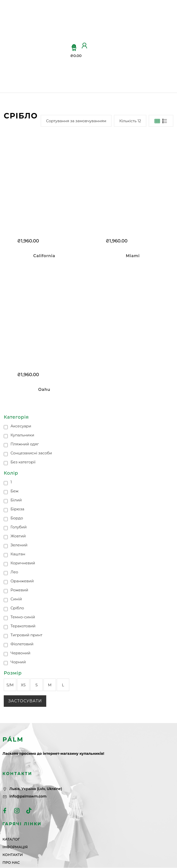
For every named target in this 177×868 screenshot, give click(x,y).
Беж (14, 491)
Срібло (17, 608)
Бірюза (17, 509)
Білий (16, 500)
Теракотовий (23, 626)
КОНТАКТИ (59, 61)
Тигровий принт (26, 635)
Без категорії (23, 462)
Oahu (44, 390)
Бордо (17, 518)
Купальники (22, 435)
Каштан (18, 554)
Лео (14, 572)
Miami (133, 256)
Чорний (18, 662)
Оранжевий (22, 581)
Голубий (19, 527)
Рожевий (19, 590)
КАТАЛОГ (57, 27)
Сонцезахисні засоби (31, 453)
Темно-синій (23, 617)
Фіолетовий (22, 644)
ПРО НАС (52, 79)
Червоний (20, 653)
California (44, 256)
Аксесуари (21, 426)
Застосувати (25, 701)
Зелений (19, 545)
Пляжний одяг (25, 444)
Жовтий (18, 536)
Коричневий (23, 563)
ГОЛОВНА (58, 14)
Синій (16, 599)
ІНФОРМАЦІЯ (62, 49)
